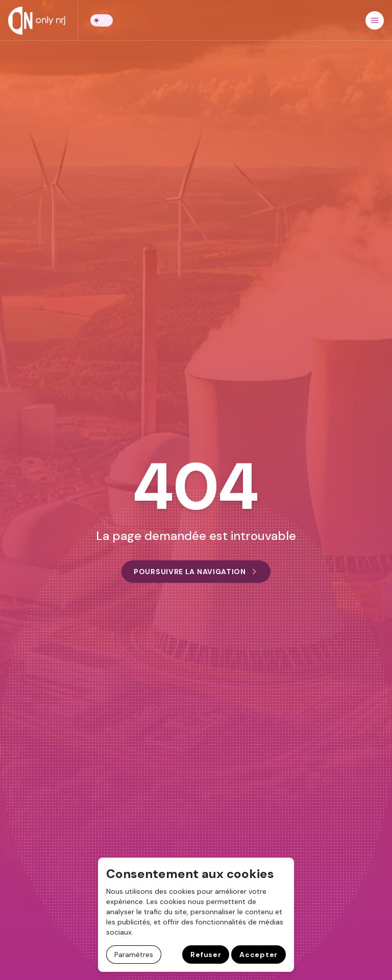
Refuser (206, 955)
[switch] (102, 20)
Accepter (259, 955)
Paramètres (134, 955)
